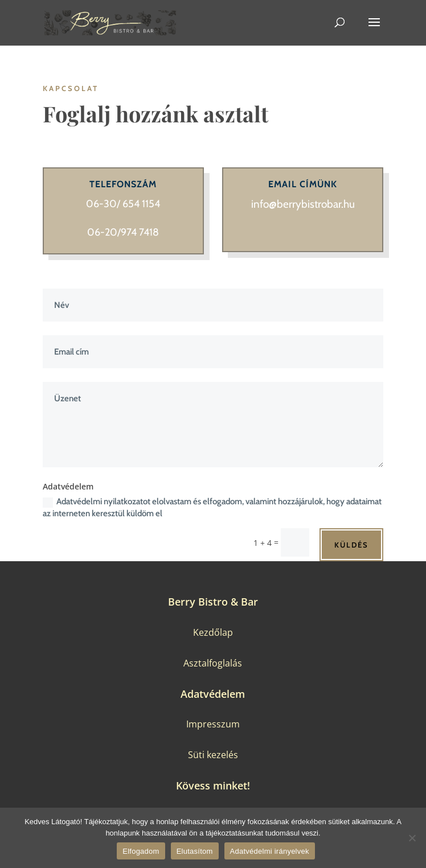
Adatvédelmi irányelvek (270, 851)
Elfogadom (141, 851)
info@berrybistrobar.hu (303, 204)
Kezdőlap (213, 632)
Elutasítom (195, 851)
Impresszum (213, 724)
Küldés (351, 545)
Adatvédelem (213, 694)
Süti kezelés (213, 755)
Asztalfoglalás (213, 663)
